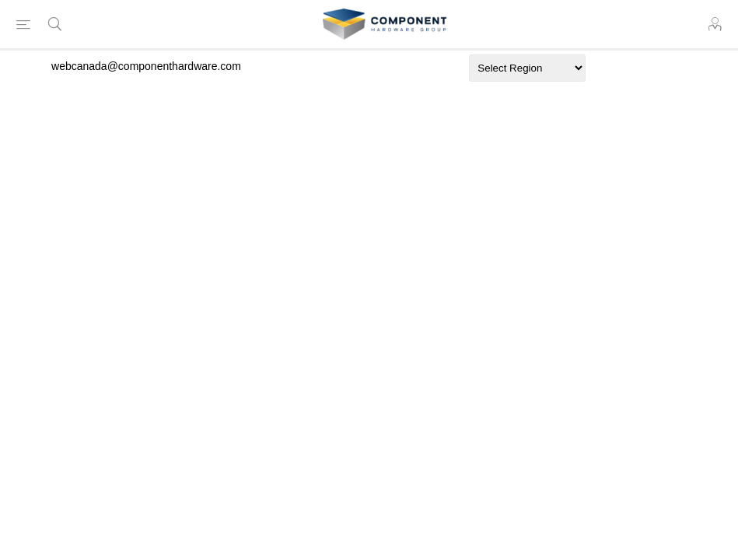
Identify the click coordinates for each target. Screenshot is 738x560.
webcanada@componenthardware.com (146, 66)
